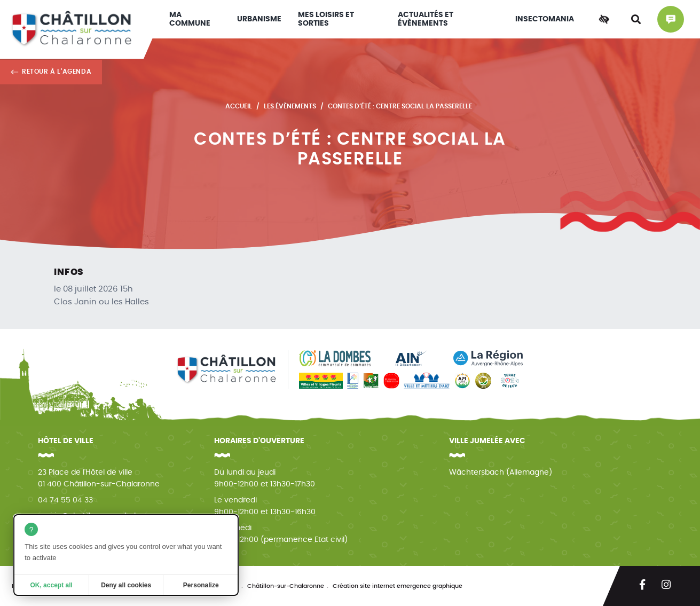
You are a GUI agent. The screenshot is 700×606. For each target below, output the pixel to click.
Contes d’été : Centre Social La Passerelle (400, 106)
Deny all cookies (126, 585)
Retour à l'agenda (57, 72)
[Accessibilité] (604, 19)
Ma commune (190, 19)
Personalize (201, 585)
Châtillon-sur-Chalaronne (286, 586)
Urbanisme (259, 19)
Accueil (239, 106)
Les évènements (290, 106)
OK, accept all (51, 585)
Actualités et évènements (426, 19)
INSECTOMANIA (545, 19)
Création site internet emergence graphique (398, 586)
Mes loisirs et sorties (326, 19)
